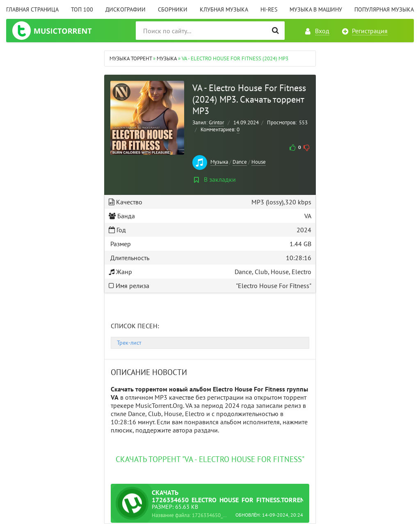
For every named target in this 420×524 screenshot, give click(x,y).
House (259, 162)
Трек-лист (129, 343)
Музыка (219, 162)
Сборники (173, 9)
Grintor (216, 122)
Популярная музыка (384, 9)
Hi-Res (269, 9)
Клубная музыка (224, 9)
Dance (240, 162)
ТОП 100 (82, 9)
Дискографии (126, 9)
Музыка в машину (316, 9)
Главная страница (32, 9)
